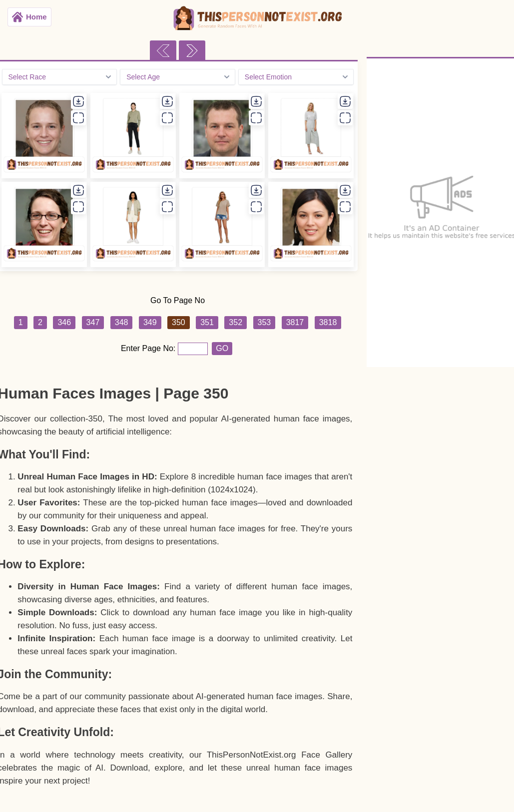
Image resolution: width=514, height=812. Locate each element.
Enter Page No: (149, 348)
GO (222, 348)
